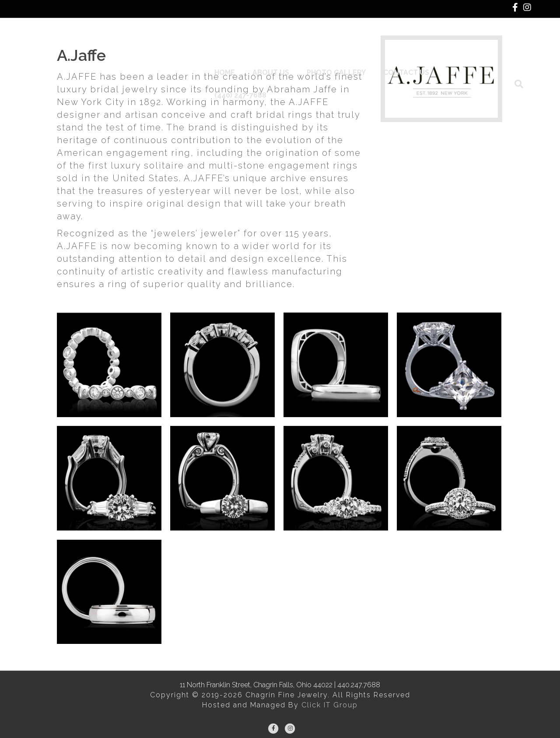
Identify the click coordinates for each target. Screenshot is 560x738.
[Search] (523, 53)
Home (232, 52)
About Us (278, 52)
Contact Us (413, 52)
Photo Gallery (343, 52)
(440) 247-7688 (480, 52)
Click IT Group (330, 705)
